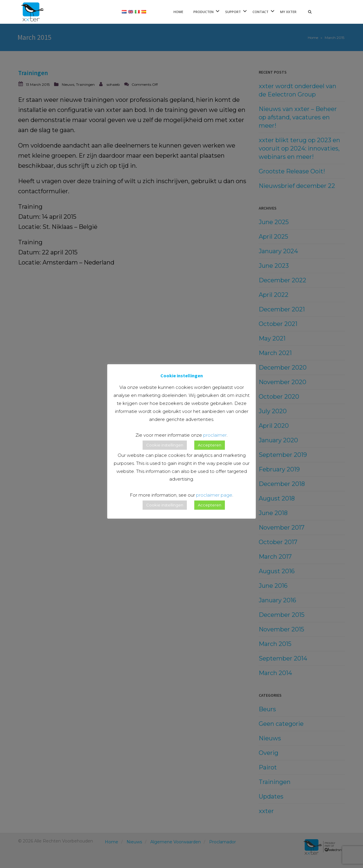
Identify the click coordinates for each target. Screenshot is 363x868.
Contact (261, 12)
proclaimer (215, 435)
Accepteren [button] (210, 445)
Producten (203, 12)
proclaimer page (214, 495)
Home (178, 12)
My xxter (288, 12)
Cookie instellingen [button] (165, 445)
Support (233, 12)
